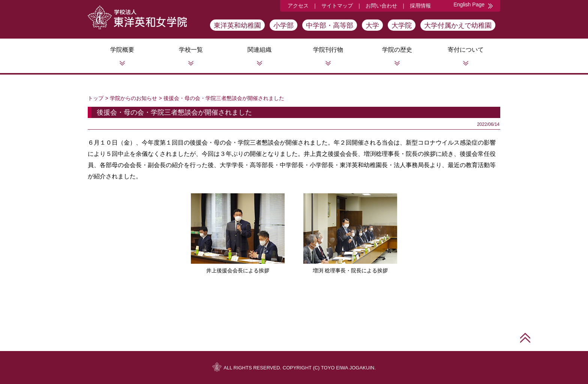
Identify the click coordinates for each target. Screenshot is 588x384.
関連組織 (259, 50)
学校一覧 (191, 50)
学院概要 (122, 50)
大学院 (402, 25)
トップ (96, 98)
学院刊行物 (328, 50)
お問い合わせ (381, 6)
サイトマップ (337, 6)
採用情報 (420, 6)
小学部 (283, 25)
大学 (372, 25)
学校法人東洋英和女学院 (137, 17)
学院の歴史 (397, 50)
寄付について (466, 50)
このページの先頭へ (525, 338)
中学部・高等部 (330, 25)
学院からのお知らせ (133, 98)
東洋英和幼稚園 (237, 25)
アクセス (298, 6)
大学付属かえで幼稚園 (458, 25)
